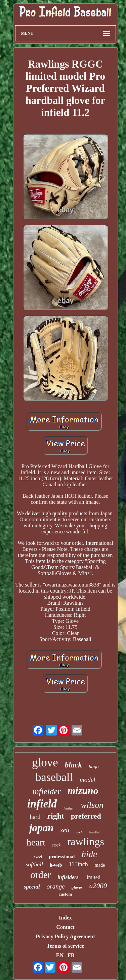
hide (90, 854)
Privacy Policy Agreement (65, 936)
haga (94, 766)
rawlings (86, 841)
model (87, 780)
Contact (65, 927)
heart (36, 842)
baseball (54, 777)
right (56, 816)
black (73, 765)
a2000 (98, 886)
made (100, 865)
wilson (92, 805)
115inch (78, 864)
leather (69, 808)
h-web (56, 865)
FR (71, 955)
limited (93, 877)
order (40, 875)
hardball (95, 832)
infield (42, 804)
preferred (86, 816)
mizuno (83, 790)
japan (41, 828)
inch (79, 832)
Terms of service (65, 946)
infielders (68, 877)
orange (56, 886)
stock (56, 845)
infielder (47, 791)
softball (34, 864)
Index (65, 918)
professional (62, 857)
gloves (77, 887)
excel (38, 857)
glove (45, 763)
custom (66, 894)
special (32, 887)
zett (65, 830)
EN (60, 955)
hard (35, 817)
